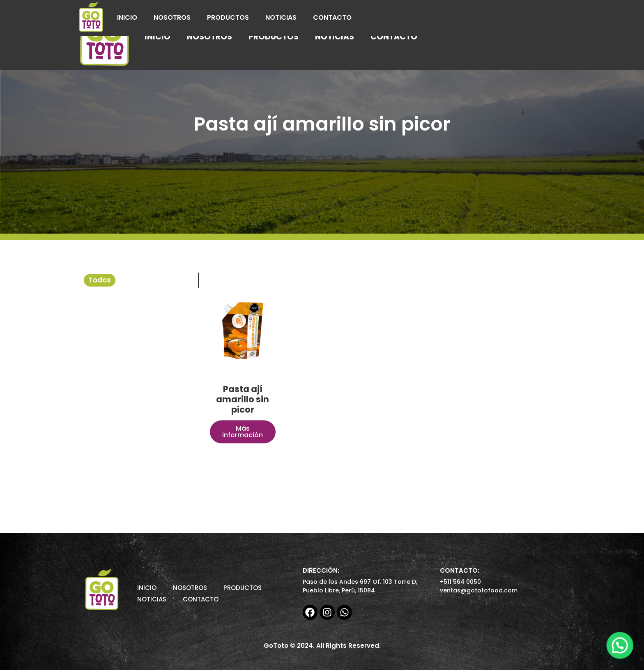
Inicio (127, 17)
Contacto (332, 17)
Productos (228, 17)
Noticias (281, 17)
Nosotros (172, 17)
